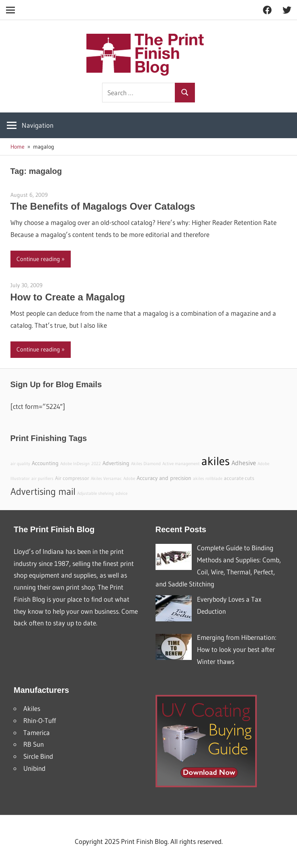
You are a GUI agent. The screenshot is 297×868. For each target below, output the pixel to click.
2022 (96, 464)
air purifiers (42, 479)
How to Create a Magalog (68, 297)
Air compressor (72, 478)
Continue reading (38, 259)
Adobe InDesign (75, 464)
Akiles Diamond (146, 464)
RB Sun (34, 744)
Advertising (116, 463)
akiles (216, 461)
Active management (181, 464)
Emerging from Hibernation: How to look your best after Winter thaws (237, 649)
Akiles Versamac (106, 479)
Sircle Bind (38, 756)
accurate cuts (239, 478)
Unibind (34, 768)
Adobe (129, 479)
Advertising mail (43, 491)
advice (121, 493)
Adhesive (244, 463)
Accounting (45, 463)
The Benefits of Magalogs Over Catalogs (103, 206)
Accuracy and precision (164, 478)
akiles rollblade (208, 479)
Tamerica (37, 732)
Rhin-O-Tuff (40, 720)
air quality (20, 464)
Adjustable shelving (95, 493)
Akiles (32, 708)
